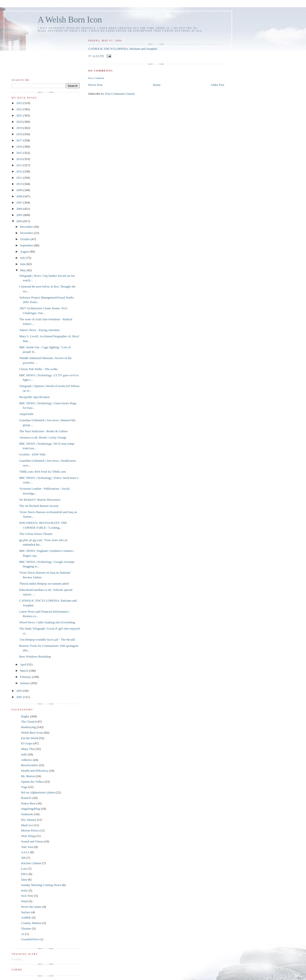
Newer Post (95, 85)
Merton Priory (30, 830)
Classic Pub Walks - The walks (38, 369)
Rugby (25, 716)
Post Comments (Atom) (120, 94)
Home (157, 85)
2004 (20, 221)
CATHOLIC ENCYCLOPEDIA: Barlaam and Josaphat (122, 49)
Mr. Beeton (28, 776)
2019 (20, 128)
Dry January (29, 820)
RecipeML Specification (34, 397)
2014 (20, 159)
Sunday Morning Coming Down (41, 885)
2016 (20, 147)
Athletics (27, 760)
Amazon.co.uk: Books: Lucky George (43, 437)
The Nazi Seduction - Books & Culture (43, 431)
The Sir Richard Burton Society (39, 506)
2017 (20, 140)
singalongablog (30, 809)
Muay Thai (28, 749)
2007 (20, 202)
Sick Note (27, 896)
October (25, 239)
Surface (26, 912)
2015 (20, 153)
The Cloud (28, 722)
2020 (20, 122)
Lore (24, 869)
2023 (20, 103)
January (25, 683)
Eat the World (30, 738)
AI (23, 934)
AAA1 (25, 852)
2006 (20, 209)
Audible (26, 917)
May (23, 270)
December (27, 227)
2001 (20, 697)
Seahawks (27, 814)
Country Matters (31, 923)
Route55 (26, 798)
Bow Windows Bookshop (35, 656)
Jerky (24, 890)
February (26, 677)
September (27, 245)
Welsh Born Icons (32, 733)
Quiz (24, 879)
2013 (20, 165)
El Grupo (27, 743)
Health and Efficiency (35, 771)
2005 (20, 215)
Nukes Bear (28, 803)
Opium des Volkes (32, 782)
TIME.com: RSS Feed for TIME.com (42, 472)
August (25, 252)
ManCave (27, 825)
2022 (20, 109)
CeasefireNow (30, 939)
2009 (20, 190)
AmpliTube (26, 414)
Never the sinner (31, 907)
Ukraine (26, 928)
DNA (24, 874)
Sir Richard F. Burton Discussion (40, 500)
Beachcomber (30, 765)
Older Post (218, 85)
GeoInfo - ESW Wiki (32, 454)
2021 (20, 115)
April (24, 664)
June (23, 264)
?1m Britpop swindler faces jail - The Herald (47, 639)
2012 (20, 171)
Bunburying (28, 727)
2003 (20, 691)
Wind (24, 901)
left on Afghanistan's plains (38, 792)
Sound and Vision (32, 841)
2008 (20, 196)
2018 (20, 134)
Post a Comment (96, 78)
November (27, 233)
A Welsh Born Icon (70, 20)
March (25, 671)
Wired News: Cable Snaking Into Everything (47, 622)
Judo (24, 754)
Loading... (18, 959)
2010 (20, 184)
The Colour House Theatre (36, 534)
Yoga (24, 787)
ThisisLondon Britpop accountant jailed (44, 584)
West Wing (28, 836)
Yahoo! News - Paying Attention (39, 330)
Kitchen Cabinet (31, 863)
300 (23, 858)
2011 (20, 178)
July (23, 258)
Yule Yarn (27, 847)
